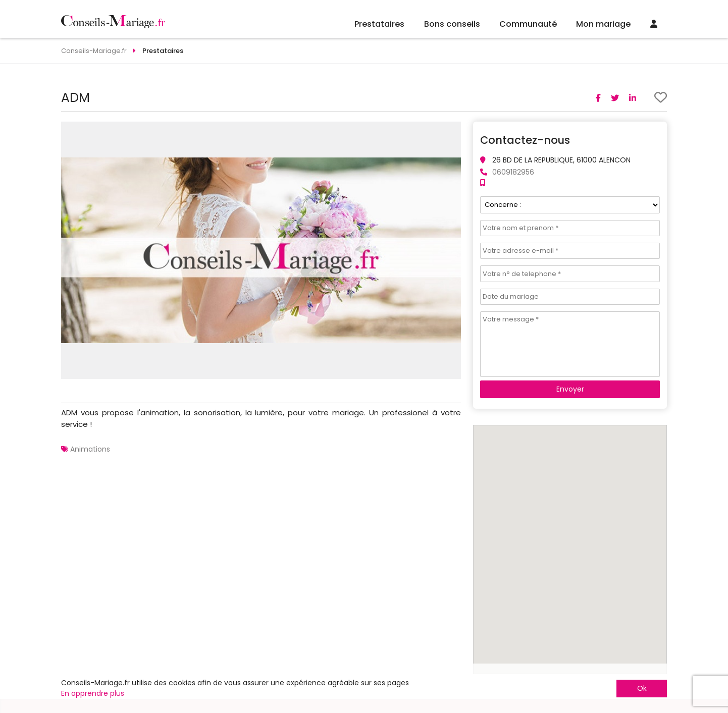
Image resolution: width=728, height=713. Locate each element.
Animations (90, 449)
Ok (642, 688)
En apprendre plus (93, 693)
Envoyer (570, 389)
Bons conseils (452, 24)
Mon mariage (603, 24)
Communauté (528, 24)
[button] (452, 131)
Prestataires (379, 24)
